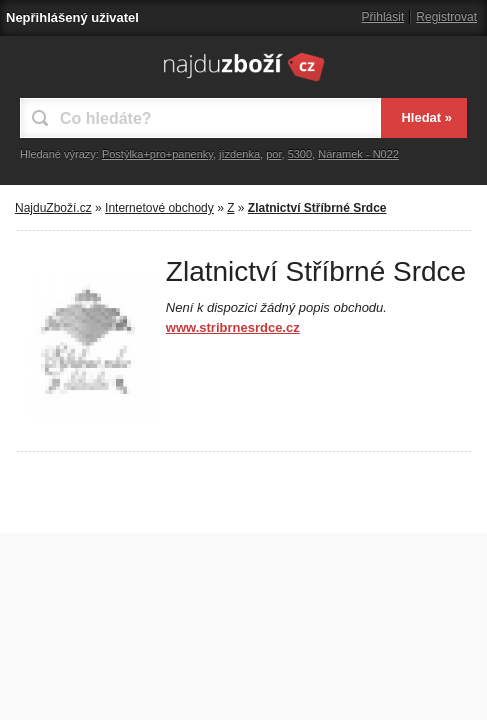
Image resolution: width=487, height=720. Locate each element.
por (273, 154)
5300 (300, 154)
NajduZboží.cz (53, 208)
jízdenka (239, 154)
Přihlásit (383, 17)
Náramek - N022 (358, 154)
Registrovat (446, 17)
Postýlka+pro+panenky (157, 154)
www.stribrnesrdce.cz (233, 327)
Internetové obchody (159, 208)
